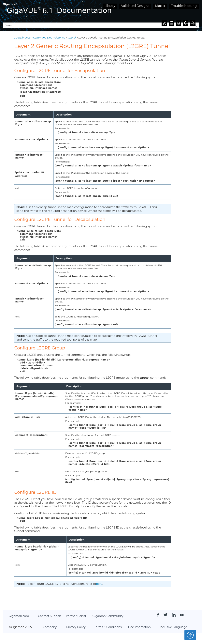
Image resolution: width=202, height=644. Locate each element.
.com (19, 616)
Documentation (139, 627)
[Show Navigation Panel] (197, 11)
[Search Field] (101, 25)
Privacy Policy (76, 627)
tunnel (72, 38)
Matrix (160, 6)
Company (50, 627)
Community (108, 616)
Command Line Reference (49, 38)
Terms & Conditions (108, 627)
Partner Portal (76, 616)
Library (110, 6)
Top (190, 635)
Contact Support (50, 616)
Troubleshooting (184, 6)
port (99, 584)
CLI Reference (22, 38)
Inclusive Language (173, 627)
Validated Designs (135, 6)
